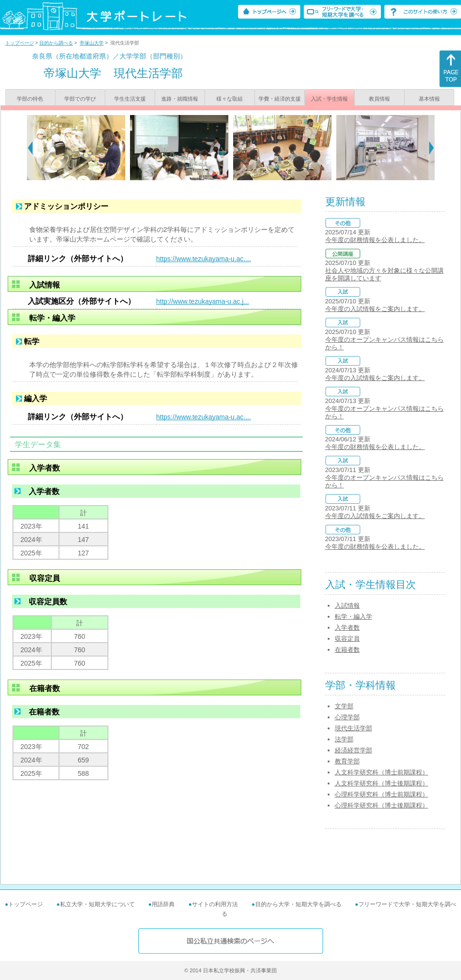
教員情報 (379, 99)
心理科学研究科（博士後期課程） (382, 805)
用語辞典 (163, 904)
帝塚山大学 (92, 43)
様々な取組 (230, 99)
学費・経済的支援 (280, 99)
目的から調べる (56, 43)
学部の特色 (30, 99)
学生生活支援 (130, 99)
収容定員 (347, 639)
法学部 (344, 739)
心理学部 (347, 717)
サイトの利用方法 (215, 904)
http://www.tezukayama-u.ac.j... (203, 301)
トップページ (20, 43)
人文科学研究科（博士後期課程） (382, 783)
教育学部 (347, 761)
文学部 (344, 706)
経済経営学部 (354, 750)
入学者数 (347, 628)
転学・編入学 (354, 617)
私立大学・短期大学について (97, 904)
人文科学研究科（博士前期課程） (382, 772)
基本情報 (429, 99)
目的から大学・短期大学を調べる (298, 904)
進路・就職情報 (180, 99)
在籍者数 (347, 650)
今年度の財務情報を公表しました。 (375, 240)
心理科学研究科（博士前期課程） (382, 794)
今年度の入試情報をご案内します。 (375, 309)
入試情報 (347, 605)
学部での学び (80, 99)
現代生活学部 (354, 728)
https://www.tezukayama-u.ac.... (204, 259)
